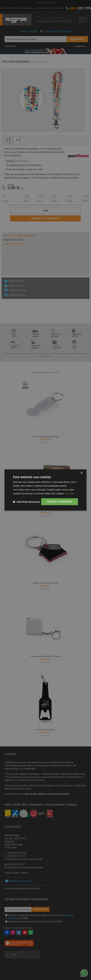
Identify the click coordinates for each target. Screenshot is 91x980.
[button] (26, 502)
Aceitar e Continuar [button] (60, 502)
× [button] (81, 473)
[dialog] (45, 490)
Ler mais (69, 493)
